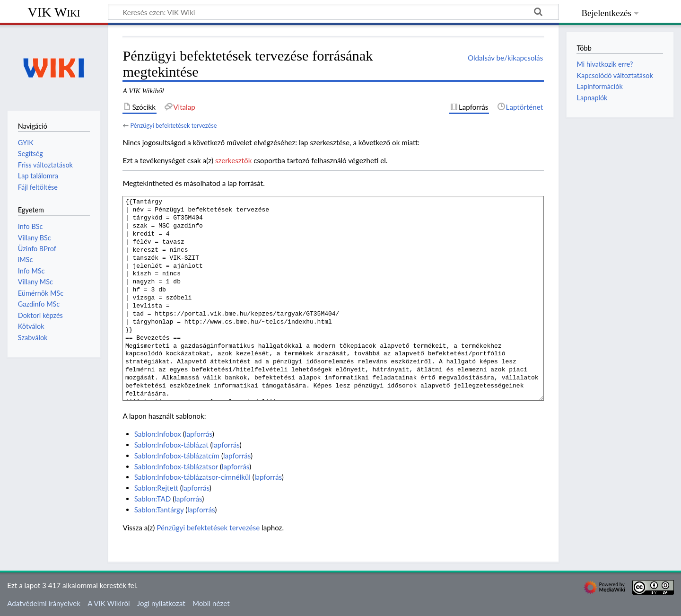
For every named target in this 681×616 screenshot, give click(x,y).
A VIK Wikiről (109, 603)
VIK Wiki (54, 12)
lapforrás (199, 434)
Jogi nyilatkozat (161, 603)
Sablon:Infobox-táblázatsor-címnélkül (192, 477)
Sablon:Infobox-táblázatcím (177, 456)
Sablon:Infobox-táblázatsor (176, 466)
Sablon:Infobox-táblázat (171, 445)
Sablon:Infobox (158, 434)
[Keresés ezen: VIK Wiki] (333, 12)
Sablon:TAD (153, 499)
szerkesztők (233, 160)
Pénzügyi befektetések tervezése (173, 125)
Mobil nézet (211, 603)
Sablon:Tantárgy (159, 510)
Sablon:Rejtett (156, 488)
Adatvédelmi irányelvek (44, 603)
